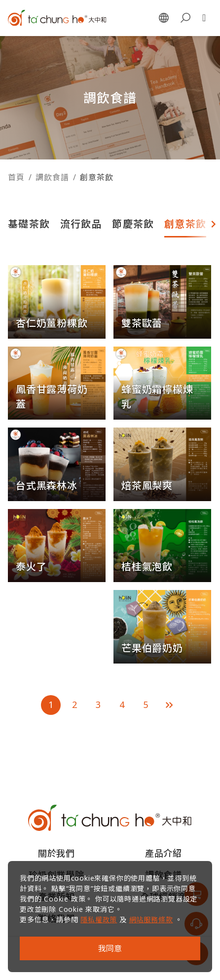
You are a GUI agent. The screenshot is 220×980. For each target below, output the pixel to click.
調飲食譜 (52, 177)
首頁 (16, 177)
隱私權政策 (99, 920)
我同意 (110, 948)
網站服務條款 (151, 920)
